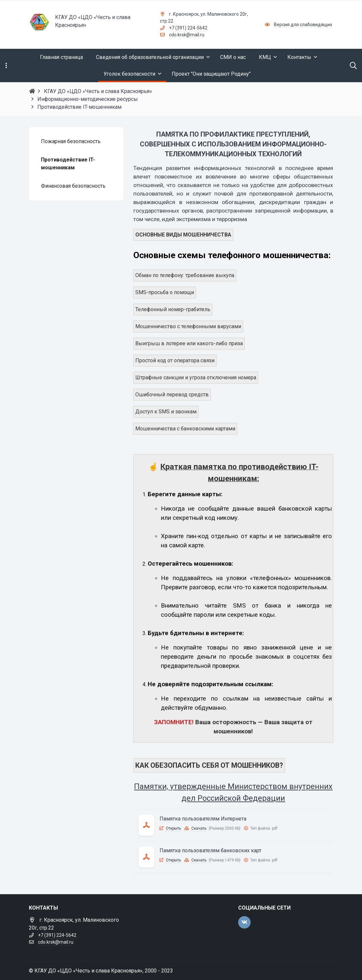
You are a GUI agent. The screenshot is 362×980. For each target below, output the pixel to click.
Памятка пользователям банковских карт (210, 850)
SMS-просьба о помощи (165, 292)
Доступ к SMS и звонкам (166, 412)
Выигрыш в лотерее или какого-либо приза (189, 343)
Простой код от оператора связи (175, 360)
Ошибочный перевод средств (172, 395)
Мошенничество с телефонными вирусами (188, 326)
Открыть (173, 828)
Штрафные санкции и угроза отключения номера (196, 377)
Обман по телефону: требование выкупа (185, 275)
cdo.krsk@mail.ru (187, 35)
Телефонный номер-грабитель (173, 309)
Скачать (199, 828)
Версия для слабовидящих (303, 25)
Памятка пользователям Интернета (203, 819)
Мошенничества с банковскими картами (185, 429)
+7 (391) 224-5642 (188, 28)
